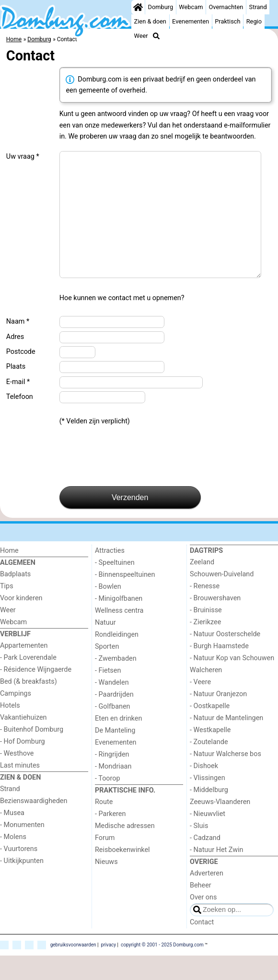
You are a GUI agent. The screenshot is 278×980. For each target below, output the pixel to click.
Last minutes (20, 790)
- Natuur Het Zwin (217, 874)
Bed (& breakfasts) (29, 706)
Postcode (21, 376)
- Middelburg (209, 814)
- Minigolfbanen (119, 623)
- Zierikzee (205, 647)
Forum (105, 862)
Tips (7, 611)
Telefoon (20, 421)
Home (9, 575)
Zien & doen (150, 21)
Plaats (16, 391)
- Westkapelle (210, 754)
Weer (141, 36)
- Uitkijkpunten (22, 885)
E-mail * (18, 406)
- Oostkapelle (210, 730)
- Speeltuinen (115, 587)
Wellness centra (119, 635)
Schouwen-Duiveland (222, 599)
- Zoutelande (209, 766)
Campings (16, 718)
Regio (254, 21)
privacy (108, 969)
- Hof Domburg (23, 766)
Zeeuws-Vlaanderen (220, 826)
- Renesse (205, 611)
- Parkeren (110, 838)
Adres (15, 361)
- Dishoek (204, 790)
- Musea (12, 837)
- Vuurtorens (19, 873)
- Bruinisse (206, 635)
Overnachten (226, 7)
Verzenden (130, 522)
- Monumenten (22, 849)
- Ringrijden (112, 779)
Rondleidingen (117, 659)
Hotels (10, 730)
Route (104, 826)
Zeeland (202, 587)
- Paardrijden (114, 719)
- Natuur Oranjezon (218, 718)
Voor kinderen (21, 623)
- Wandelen (112, 707)
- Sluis (199, 850)
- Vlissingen (208, 802)
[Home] (138, 7)
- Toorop (108, 803)
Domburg (161, 7)
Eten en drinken (118, 743)
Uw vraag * (23, 157)
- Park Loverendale (28, 682)
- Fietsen (108, 695)
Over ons (203, 922)
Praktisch (227, 21)
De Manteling (115, 755)
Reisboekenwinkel (122, 874)
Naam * (18, 346)
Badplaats (15, 599)
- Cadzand (205, 862)
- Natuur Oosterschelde (225, 659)
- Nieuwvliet (208, 838)
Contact (202, 947)
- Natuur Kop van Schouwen (232, 682)
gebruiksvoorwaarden (73, 969)
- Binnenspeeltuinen (125, 599)
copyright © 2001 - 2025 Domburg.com (162, 969)
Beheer (201, 910)
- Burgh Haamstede (219, 671)
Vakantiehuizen (23, 742)
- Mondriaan (113, 791)
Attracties (110, 575)
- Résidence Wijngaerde (36, 694)
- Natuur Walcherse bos (226, 778)
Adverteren (207, 898)
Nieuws (106, 886)
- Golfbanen (113, 731)
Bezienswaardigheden (34, 825)
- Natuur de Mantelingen (226, 742)
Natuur (105, 647)
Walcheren (206, 694)
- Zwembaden (116, 683)
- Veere (200, 706)
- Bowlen (108, 611)
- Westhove (17, 778)
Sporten (107, 671)
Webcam (191, 7)
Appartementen (24, 670)
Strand (258, 7)
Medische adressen (125, 850)
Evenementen (191, 21)
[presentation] (132, 481)
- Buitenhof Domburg (32, 754)
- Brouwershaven (215, 623)
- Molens (13, 861)
